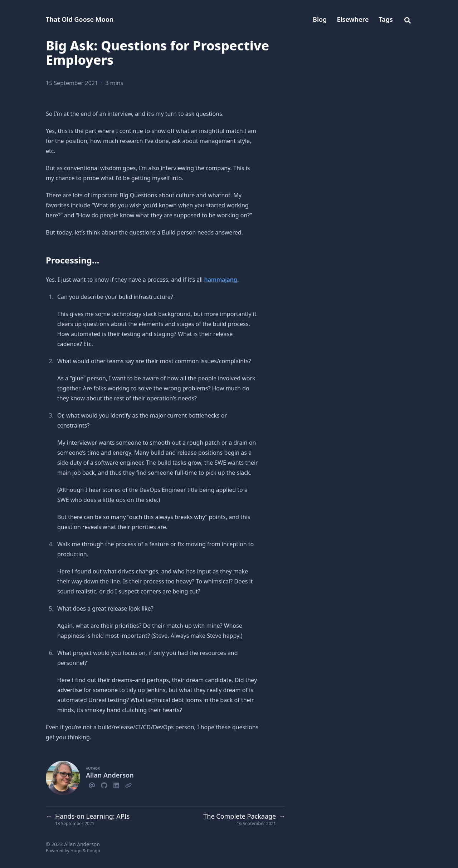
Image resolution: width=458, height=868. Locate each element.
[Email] (92, 784)
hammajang (221, 280)
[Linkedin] (116, 784)
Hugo (76, 851)
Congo (94, 851)
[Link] (128, 784)
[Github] (104, 784)
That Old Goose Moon (80, 19)
